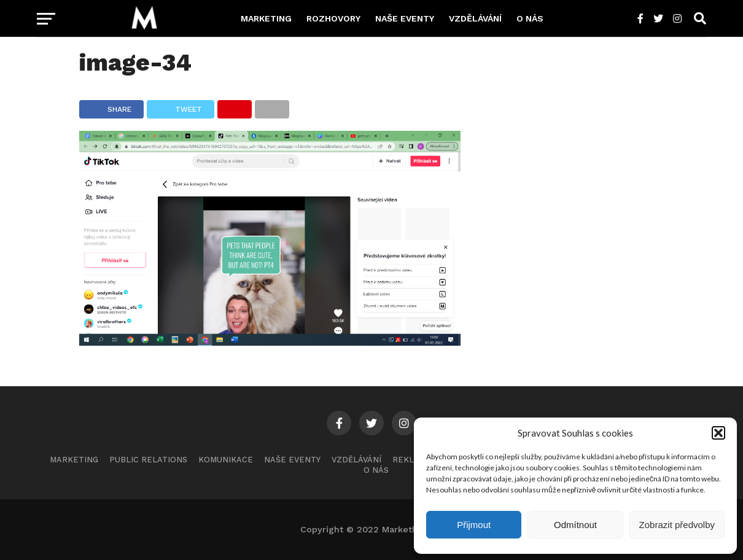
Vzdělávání (475, 18)
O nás (530, 18)
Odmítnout (575, 525)
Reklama (412, 460)
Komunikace (226, 460)
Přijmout (474, 525)
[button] (718, 433)
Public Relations (148, 460)
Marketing (266, 18)
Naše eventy (405, 18)
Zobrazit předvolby (677, 525)
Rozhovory (333, 18)
